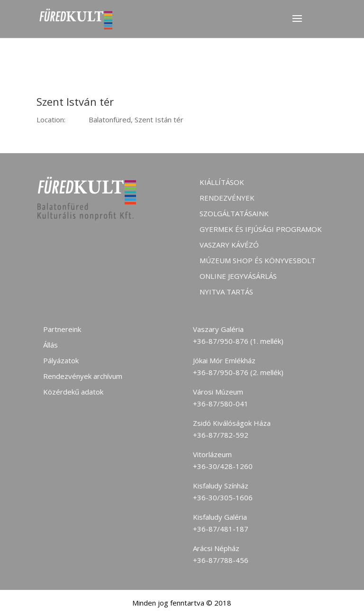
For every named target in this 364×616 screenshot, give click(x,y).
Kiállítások (222, 182)
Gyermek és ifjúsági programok (261, 229)
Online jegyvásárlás (238, 276)
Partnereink (62, 329)
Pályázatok (61, 360)
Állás (50, 345)
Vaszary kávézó (229, 245)
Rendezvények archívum (83, 376)
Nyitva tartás (226, 292)
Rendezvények (227, 198)
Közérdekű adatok (73, 392)
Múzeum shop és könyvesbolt (258, 260)
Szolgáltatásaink (234, 213)
